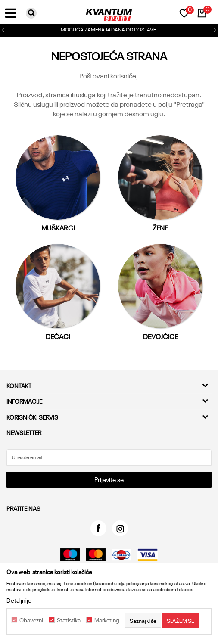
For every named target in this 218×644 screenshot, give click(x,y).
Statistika (69, 620)
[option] (109, 30)
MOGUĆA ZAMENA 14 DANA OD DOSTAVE (108, 29)
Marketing (107, 620)
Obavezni (31, 620)
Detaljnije (19, 600)
